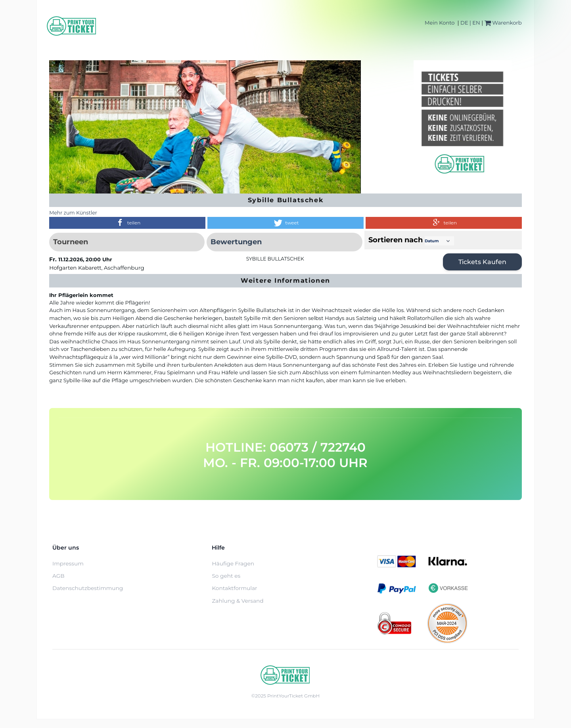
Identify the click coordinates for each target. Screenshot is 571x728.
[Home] (72, 26)
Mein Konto (440, 23)
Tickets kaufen (482, 262)
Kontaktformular (234, 588)
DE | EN (470, 23)
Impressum (68, 563)
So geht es (226, 576)
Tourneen (71, 242)
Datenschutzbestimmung (88, 588)
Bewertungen (236, 242)
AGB (58, 576)
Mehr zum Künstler (73, 213)
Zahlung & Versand (238, 601)
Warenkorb (503, 23)
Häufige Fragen (233, 563)
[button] (127, 223)
